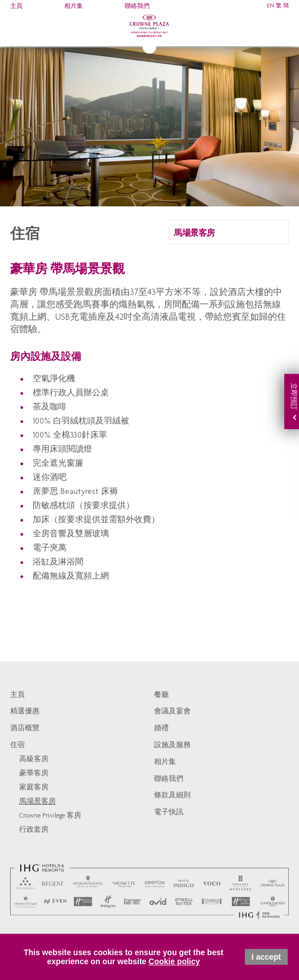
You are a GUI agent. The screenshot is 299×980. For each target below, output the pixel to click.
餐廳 (161, 696)
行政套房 (34, 830)
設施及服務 (172, 746)
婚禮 (161, 729)
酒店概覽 (25, 729)
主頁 (16, 6)
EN (271, 6)
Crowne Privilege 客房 (50, 816)
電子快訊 (169, 813)
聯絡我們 (137, 6)
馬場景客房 (38, 802)
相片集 (74, 6)
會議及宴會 (172, 712)
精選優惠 (25, 712)
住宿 (17, 746)
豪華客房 (34, 774)
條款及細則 (172, 796)
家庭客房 (34, 788)
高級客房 (34, 760)
